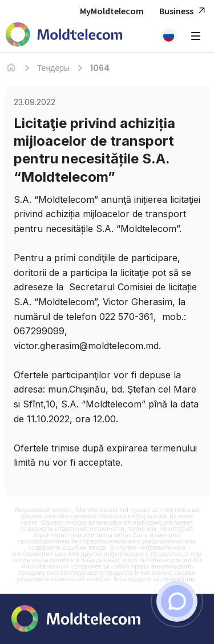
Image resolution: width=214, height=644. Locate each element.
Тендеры (53, 68)
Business (184, 11)
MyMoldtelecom (112, 11)
